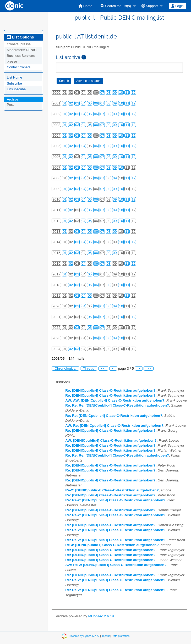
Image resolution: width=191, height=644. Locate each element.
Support (150, 6)
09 (115, 93)
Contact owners (19, 67)
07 (102, 93)
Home (85, 6)
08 (109, 93)
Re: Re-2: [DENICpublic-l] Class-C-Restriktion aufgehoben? (115, 500)
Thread (89, 368)
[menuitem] (85, 6)
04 (83, 103)
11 (127, 93)
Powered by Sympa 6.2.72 (84, 636)
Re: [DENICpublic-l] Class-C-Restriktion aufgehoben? (110, 390)
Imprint (106, 636)
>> (149, 368)
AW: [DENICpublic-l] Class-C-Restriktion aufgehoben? (111, 440)
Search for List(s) (116, 6)
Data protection (121, 636)
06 (96, 103)
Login (177, 6)
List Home (15, 77)
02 (71, 103)
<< (103, 368)
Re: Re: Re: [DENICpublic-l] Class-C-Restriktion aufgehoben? (117, 405)
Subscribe (14, 83)
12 (133, 93)
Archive (12, 99)
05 (90, 103)
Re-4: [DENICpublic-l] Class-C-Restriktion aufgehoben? (112, 545)
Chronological (65, 368)
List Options (20, 37)
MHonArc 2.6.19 (101, 616)
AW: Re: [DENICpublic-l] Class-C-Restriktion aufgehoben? (114, 426)
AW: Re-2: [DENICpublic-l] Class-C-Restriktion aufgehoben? (116, 565)
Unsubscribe (16, 89)
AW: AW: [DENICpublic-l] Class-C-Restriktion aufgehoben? (115, 400)
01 (65, 103)
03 (77, 103)
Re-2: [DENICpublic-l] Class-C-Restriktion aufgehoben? (112, 490)
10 (121, 93)
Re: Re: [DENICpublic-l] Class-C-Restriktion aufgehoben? (114, 416)
